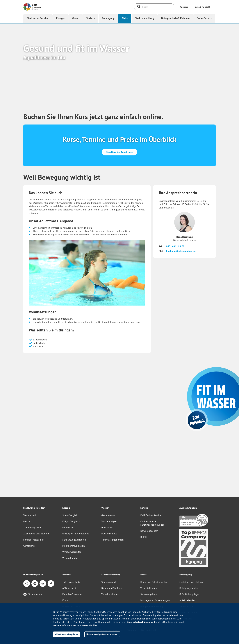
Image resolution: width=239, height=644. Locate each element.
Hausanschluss (109, 534)
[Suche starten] (139, 7)
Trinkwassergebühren (112, 540)
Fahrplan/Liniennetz (73, 594)
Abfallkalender (187, 600)
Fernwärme (68, 527)
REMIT (144, 537)
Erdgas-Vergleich (71, 521)
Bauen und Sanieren (112, 588)
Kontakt (66, 600)
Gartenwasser (108, 515)
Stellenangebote (32, 527)
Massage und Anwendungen (155, 600)
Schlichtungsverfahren (74, 540)
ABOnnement (69, 588)
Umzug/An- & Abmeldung (76, 534)
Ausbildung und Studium (36, 534)
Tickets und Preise (72, 582)
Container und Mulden (191, 582)
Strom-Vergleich (71, 515)
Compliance (29, 546)
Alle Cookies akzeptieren (67, 634)
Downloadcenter (149, 531)
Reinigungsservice (189, 588)
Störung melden (110, 582)
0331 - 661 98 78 (175, 246)
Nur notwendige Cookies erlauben (102, 634)
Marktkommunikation (74, 546)
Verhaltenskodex (110, 594)
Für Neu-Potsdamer (33, 540)
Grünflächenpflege (189, 594)
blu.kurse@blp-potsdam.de (181, 251)
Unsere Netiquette (33, 574)
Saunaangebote (149, 594)
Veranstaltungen (149, 588)
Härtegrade (107, 527)
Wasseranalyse (109, 521)
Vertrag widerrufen (72, 552)
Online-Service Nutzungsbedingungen (152, 523)
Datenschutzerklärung (139, 622)
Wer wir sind (30, 515)
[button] (202, 7)
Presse (27, 521)
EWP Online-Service (151, 515)
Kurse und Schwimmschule (155, 582)
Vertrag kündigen (71, 558)
